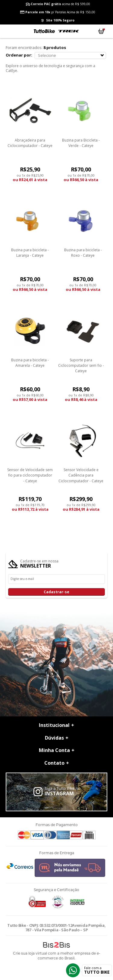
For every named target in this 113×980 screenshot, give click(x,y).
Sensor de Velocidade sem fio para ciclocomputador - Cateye (30, 475)
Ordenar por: (19, 55)
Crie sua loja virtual (30, 953)
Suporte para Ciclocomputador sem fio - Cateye (81, 365)
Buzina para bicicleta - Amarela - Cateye (30, 363)
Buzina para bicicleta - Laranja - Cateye (30, 253)
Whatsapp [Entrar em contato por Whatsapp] (73, 970)
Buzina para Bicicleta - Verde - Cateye (81, 143)
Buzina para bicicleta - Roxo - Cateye (83, 253)
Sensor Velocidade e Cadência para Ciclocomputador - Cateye (81, 475)
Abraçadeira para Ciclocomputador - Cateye (30, 143)
